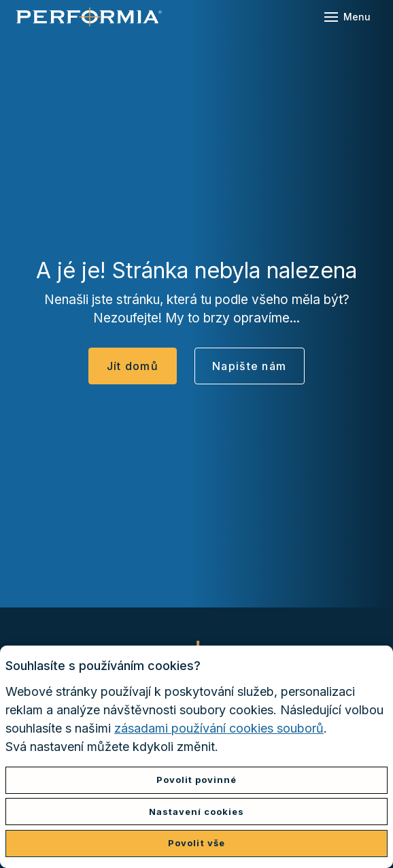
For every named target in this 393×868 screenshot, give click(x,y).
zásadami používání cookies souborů (219, 728)
